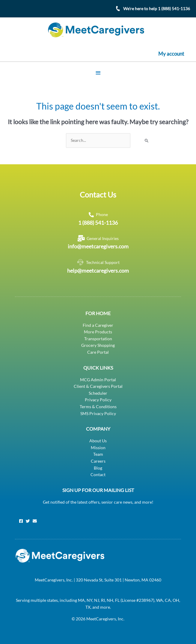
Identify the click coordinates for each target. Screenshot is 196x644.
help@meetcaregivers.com (98, 270)
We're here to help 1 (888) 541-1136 (157, 8)
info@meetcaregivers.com (98, 246)
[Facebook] (21, 521)
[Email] (35, 521)
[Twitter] (28, 521)
